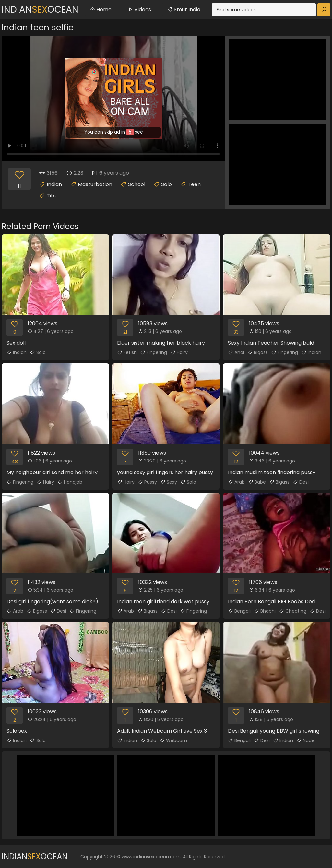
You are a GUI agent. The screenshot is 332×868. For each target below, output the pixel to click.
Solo (166, 184)
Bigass (258, 352)
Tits (51, 196)
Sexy (169, 482)
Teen (194, 184)
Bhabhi (265, 611)
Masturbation (95, 184)
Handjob (70, 482)
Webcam (173, 740)
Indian (54, 184)
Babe (257, 482)
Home (101, 10)
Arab (236, 482)
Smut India (184, 10)
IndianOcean (40, 10)
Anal (236, 352)
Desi (301, 482)
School (137, 184)
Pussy (147, 482)
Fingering (154, 352)
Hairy (179, 352)
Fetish (127, 352)
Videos (139, 10)
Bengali (239, 611)
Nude (305, 740)
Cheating (293, 611)
